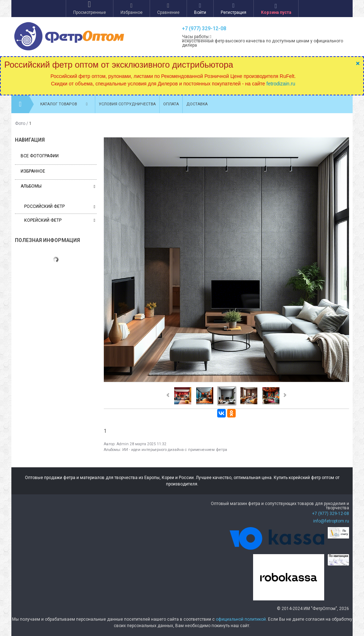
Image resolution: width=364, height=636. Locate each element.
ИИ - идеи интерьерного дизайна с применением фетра (175, 450)
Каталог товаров (66, 104)
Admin (123, 444)
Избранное (33, 171)
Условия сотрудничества (127, 104)
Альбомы (31, 186)
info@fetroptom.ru (331, 521)
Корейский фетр (60, 220)
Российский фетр (60, 206)
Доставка (197, 104)
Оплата (171, 104)
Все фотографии (40, 156)
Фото (20, 123)
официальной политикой (241, 619)
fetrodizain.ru (281, 84)
